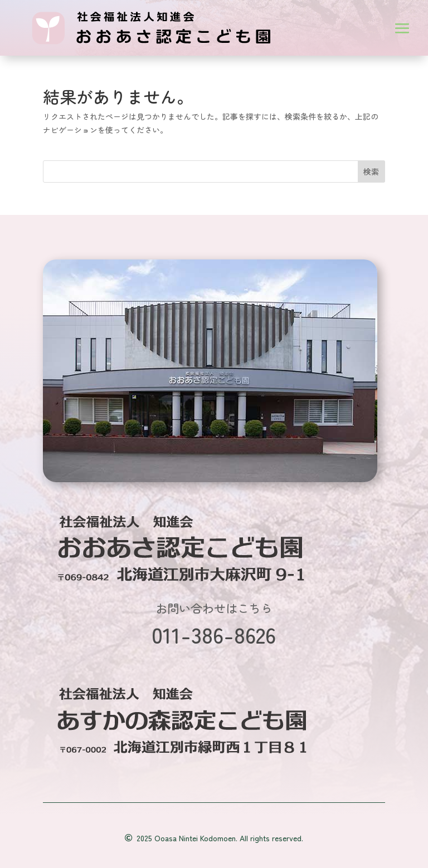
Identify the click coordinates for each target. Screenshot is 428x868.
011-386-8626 (214, 634)
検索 (371, 171)
